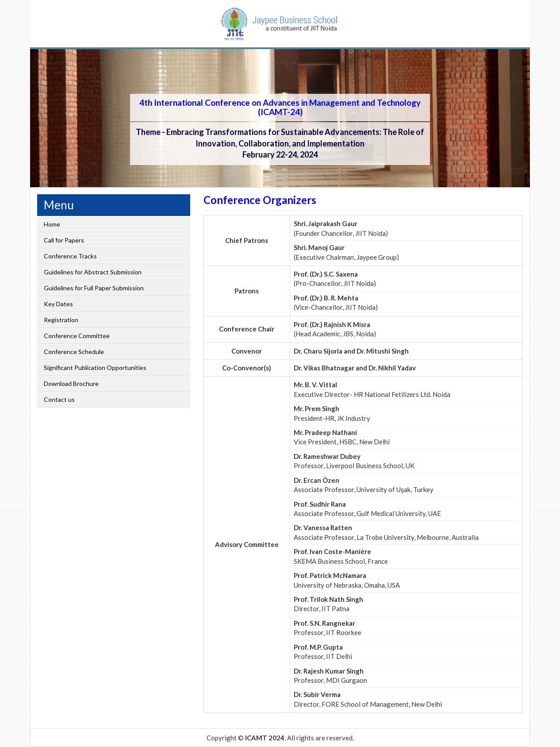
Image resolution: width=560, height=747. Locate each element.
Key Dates (58, 304)
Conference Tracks (70, 256)
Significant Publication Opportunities (95, 368)
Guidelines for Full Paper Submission (94, 288)
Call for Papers (64, 240)
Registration (61, 320)
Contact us (59, 399)
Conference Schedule (74, 352)
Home (52, 224)
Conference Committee (77, 336)
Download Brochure (71, 383)
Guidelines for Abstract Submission (93, 272)
